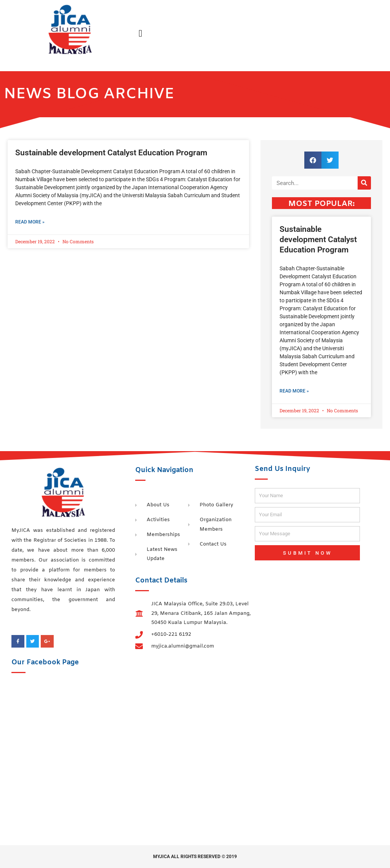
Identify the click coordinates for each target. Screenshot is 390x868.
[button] (141, 34)
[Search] (364, 183)
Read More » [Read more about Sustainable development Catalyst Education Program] (30, 222)
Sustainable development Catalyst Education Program (111, 153)
